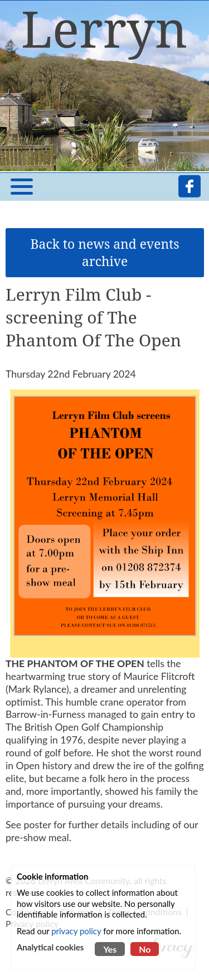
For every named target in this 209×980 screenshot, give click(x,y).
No (145, 949)
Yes (110, 949)
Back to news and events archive (105, 253)
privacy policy (76, 931)
